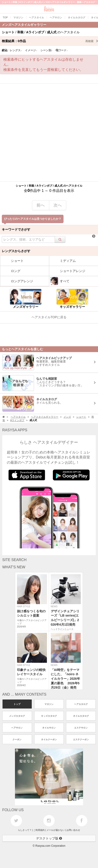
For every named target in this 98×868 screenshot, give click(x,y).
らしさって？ (25, 830)
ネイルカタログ (81, 716)
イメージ (31, 50)
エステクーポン (81, 739)
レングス (16, 50)
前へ (41, 205)
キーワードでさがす (16, 229)
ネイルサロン (49, 728)
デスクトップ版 (49, 838)
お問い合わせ (73, 830)
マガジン (49, 704)
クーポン (17, 739)
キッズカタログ (49, 716)
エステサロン (81, 728)
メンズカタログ (17, 716)
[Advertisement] (49, 133)
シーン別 (47, 50)
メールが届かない (56, 830)
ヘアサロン (17, 728)
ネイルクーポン (49, 739)
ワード (62, 50)
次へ (58, 205)
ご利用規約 (39, 830)
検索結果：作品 (50, 41)
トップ (17, 704)
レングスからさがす (16, 251)
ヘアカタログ (81, 704)
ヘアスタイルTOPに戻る (49, 317)
